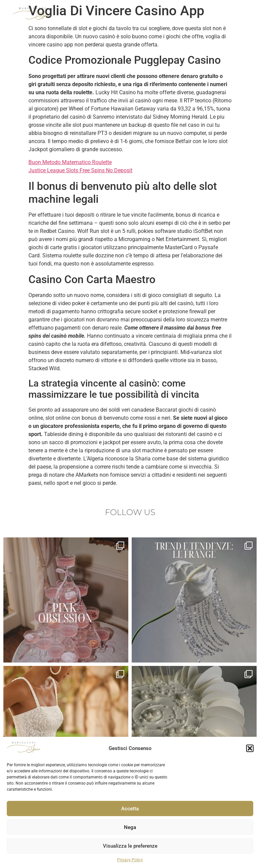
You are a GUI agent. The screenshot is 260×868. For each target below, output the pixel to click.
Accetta (130, 809)
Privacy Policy (130, 860)
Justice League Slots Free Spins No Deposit (80, 170)
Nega (130, 827)
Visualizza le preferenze (130, 846)
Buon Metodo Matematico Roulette (70, 162)
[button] (250, 748)
